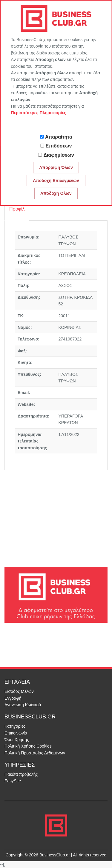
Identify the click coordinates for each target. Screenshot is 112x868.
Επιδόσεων (59, 146)
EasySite (13, 781)
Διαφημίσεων (59, 155)
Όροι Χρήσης (17, 740)
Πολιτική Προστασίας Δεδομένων (35, 753)
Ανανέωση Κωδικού (23, 705)
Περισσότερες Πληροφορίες (39, 113)
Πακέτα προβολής (21, 774)
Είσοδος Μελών (19, 691)
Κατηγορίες (15, 726)
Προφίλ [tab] (17, 209)
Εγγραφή (13, 698)
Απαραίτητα (59, 137)
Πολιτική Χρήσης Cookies (28, 746)
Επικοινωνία (16, 733)
